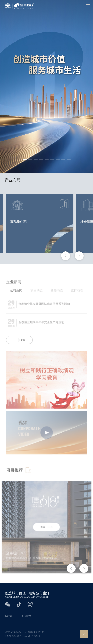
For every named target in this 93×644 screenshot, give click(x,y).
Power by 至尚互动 (32, 636)
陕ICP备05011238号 (13, 636)
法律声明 (27, 616)
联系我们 (9, 616)
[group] (40, 234)
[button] (25, 160)
